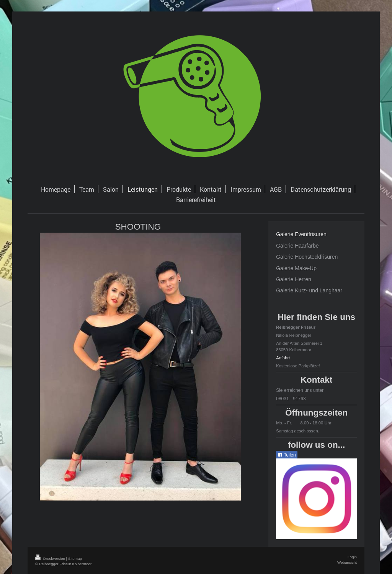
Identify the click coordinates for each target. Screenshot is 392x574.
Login (352, 557)
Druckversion (51, 559)
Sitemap (75, 559)
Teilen (287, 455)
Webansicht (347, 562)
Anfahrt (283, 358)
